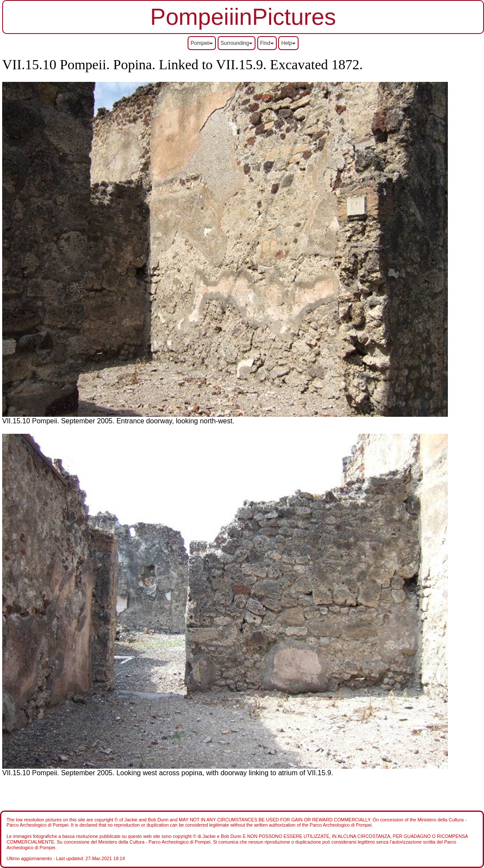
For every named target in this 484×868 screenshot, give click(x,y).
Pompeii (202, 43)
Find (267, 43)
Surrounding (237, 43)
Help (288, 43)
